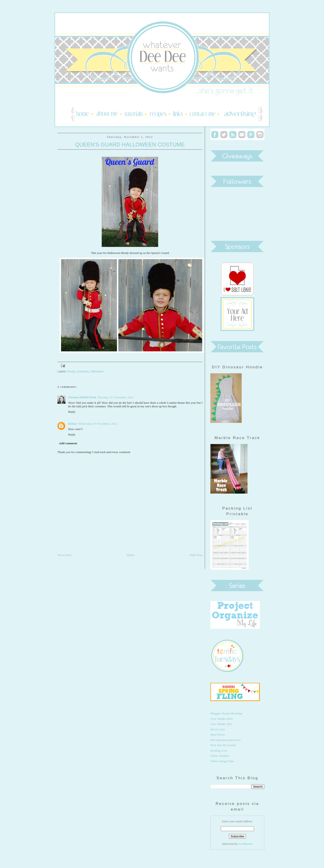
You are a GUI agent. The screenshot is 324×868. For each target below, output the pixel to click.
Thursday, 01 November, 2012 (115, 397)
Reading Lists (219, 751)
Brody (71, 371)
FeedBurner (246, 844)
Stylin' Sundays (220, 756)
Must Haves (218, 735)
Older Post (196, 555)
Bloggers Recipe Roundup (226, 713)
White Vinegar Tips (222, 761)
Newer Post (64, 555)
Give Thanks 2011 (222, 724)
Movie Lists (218, 729)
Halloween (97, 371)
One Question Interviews (225, 740)
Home (131, 555)
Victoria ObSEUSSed (82, 397)
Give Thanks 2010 (222, 719)
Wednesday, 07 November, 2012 (98, 424)
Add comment (68, 443)
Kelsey (72, 424)
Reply (72, 412)
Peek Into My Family (223, 745)
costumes (82, 371)
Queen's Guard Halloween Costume (130, 145)
